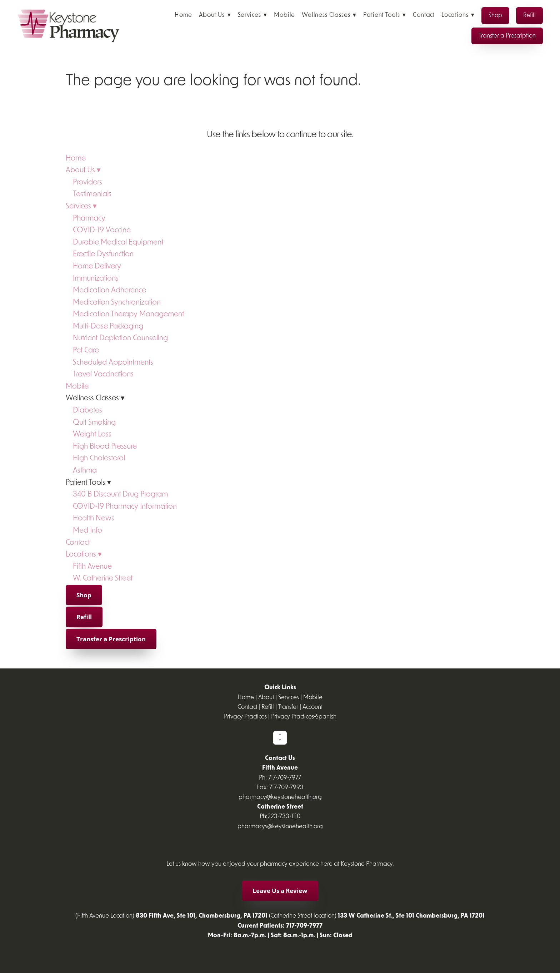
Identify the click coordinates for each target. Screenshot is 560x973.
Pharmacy (89, 219)
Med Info (87, 531)
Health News (94, 518)
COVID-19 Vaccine (102, 230)
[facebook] (280, 738)
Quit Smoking (94, 423)
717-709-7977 (285, 778)
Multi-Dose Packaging (108, 327)
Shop (495, 16)
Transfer (288, 707)
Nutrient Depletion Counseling (120, 338)
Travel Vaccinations (103, 374)
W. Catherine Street (103, 579)
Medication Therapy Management (128, 314)
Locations (458, 15)
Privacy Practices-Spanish (304, 717)
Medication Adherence (109, 290)
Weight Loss (92, 434)
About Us (215, 15)
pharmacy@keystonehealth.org (280, 797)
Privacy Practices (245, 717)
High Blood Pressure (105, 447)
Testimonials (92, 194)
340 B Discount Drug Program (120, 495)
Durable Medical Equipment (118, 243)
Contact (424, 15)
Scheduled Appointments (113, 363)
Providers (87, 182)
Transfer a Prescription (507, 36)
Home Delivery (97, 266)
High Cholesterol (99, 458)
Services (253, 15)
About (266, 698)
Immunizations (96, 279)
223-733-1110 (284, 817)
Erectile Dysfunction (103, 254)
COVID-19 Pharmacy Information (125, 507)
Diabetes (87, 411)
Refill (529, 16)
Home (183, 15)
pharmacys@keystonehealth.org (280, 827)
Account (312, 707)
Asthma (85, 471)
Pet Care (86, 350)
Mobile (284, 15)
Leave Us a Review (280, 891)
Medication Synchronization (117, 303)
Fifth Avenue (92, 567)
